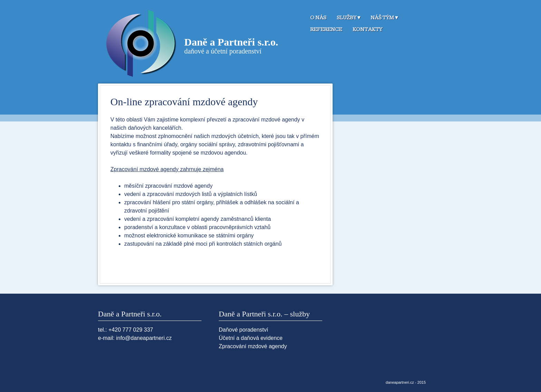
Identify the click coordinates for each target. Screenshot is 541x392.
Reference (326, 30)
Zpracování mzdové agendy (253, 346)
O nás (318, 18)
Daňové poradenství (243, 330)
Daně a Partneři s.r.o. (231, 42)
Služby (347, 18)
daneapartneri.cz (400, 382)
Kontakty (367, 30)
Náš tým (382, 18)
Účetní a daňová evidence (251, 338)
